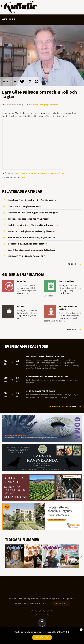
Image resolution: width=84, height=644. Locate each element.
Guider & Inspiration (51, 598)
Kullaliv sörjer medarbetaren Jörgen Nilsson (32, 237)
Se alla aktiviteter (62, 407)
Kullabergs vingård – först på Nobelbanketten (33, 225)
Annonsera (35, 603)
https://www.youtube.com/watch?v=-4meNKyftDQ (39, 173)
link (15, 82)
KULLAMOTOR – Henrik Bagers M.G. (27, 256)
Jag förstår (42, 637)
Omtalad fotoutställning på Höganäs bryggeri (33, 213)
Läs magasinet (21, 603)
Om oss (46, 603)
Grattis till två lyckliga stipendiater (27, 244)
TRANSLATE (60, 603)
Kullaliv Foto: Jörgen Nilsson (45, 105)
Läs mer (72, 329)
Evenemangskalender (29, 598)
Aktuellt (13, 598)
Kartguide (68, 598)
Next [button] (81, 557)
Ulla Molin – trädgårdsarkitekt (24, 206)
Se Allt (72, 264)
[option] (14, 557)
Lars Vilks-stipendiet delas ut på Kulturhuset (32, 250)
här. (24, 178)
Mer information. (60, 632)
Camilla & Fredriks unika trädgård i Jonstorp (32, 200)
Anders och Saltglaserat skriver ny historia (31, 231)
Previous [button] (3, 557)
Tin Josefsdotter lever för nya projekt (29, 219)
